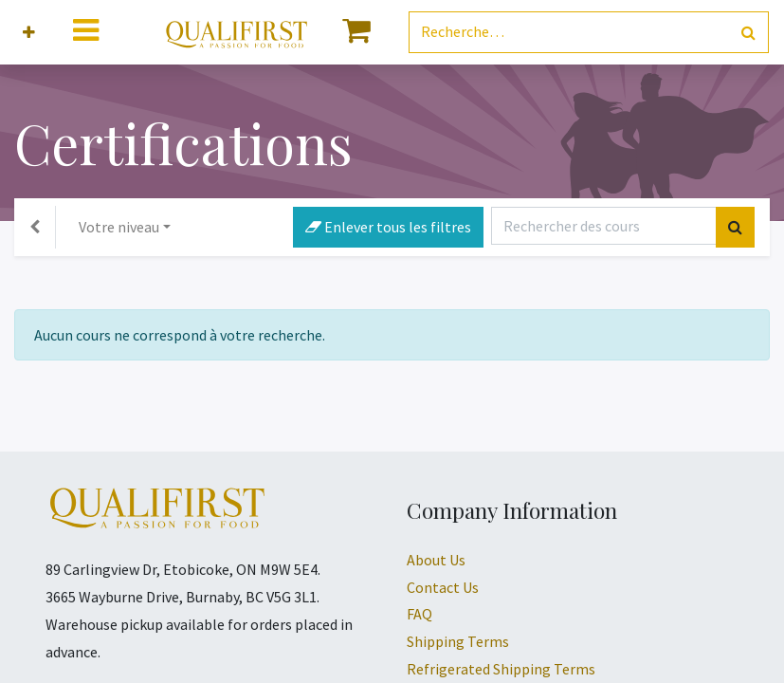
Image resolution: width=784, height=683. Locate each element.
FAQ (419, 614)
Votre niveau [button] (119, 227)
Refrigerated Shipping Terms (501, 669)
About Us (436, 560)
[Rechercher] (748, 33)
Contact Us (443, 587)
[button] (29, 33)
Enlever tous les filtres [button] (388, 227)
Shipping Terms (458, 641)
